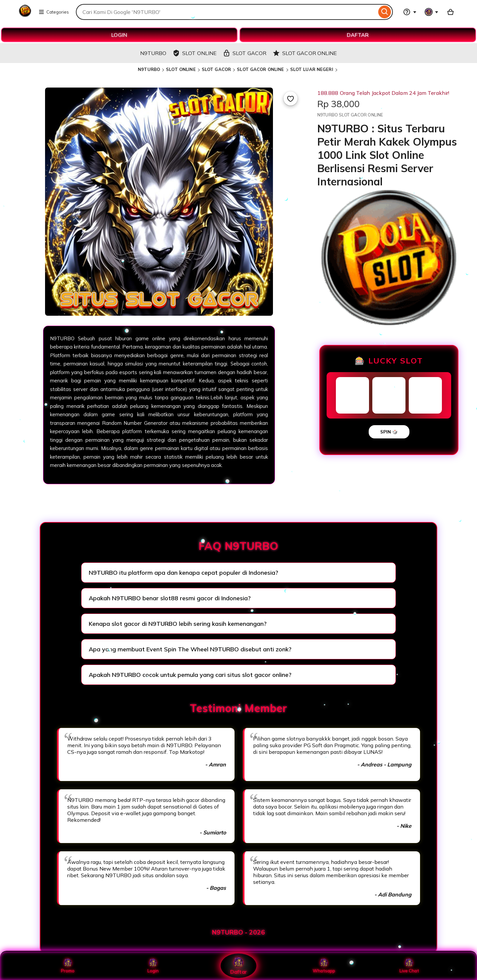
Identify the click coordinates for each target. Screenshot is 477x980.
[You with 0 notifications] (432, 12)
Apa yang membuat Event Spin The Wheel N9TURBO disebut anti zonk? (190, 649)
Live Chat (409, 966)
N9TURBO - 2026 (238, 932)
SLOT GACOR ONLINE (260, 69)
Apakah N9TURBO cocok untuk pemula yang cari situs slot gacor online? (190, 675)
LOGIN (119, 35)
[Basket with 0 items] (450, 12)
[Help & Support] (410, 12)
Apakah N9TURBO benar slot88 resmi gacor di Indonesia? (170, 598)
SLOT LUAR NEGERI (312, 69)
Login (153, 966)
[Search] (385, 12)
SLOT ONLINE (181, 69)
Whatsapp (324, 966)
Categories (54, 12)
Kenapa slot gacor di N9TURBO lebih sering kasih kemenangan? (178, 624)
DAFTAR (358, 35)
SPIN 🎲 (389, 432)
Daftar (238, 966)
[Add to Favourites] (291, 98)
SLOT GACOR (216, 69)
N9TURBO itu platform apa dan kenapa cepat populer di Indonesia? (184, 573)
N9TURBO (149, 69)
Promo (68, 966)
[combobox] (226, 12)
